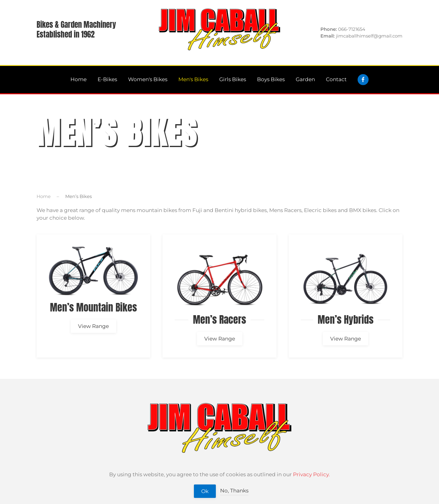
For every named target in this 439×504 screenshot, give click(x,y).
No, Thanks (234, 491)
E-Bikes (107, 79)
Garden (305, 79)
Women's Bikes (148, 79)
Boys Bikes (271, 79)
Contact (336, 79)
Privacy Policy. (311, 474)
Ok (205, 491)
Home (79, 79)
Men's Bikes (193, 79)
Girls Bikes (233, 79)
